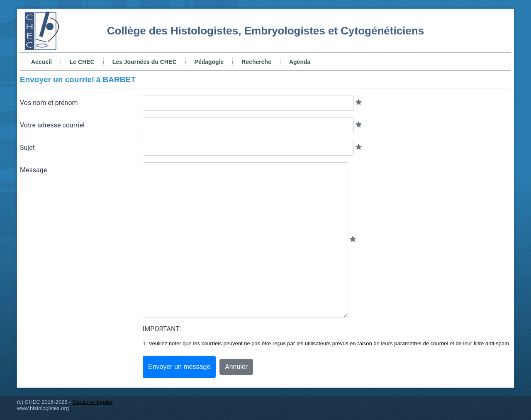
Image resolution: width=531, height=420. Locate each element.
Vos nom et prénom (49, 103)
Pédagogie (209, 62)
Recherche (256, 62)
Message (33, 170)
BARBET (119, 79)
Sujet (27, 148)
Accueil (41, 62)
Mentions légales (93, 402)
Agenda (300, 62)
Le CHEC (82, 62)
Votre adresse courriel (52, 125)
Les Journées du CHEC (145, 62)
